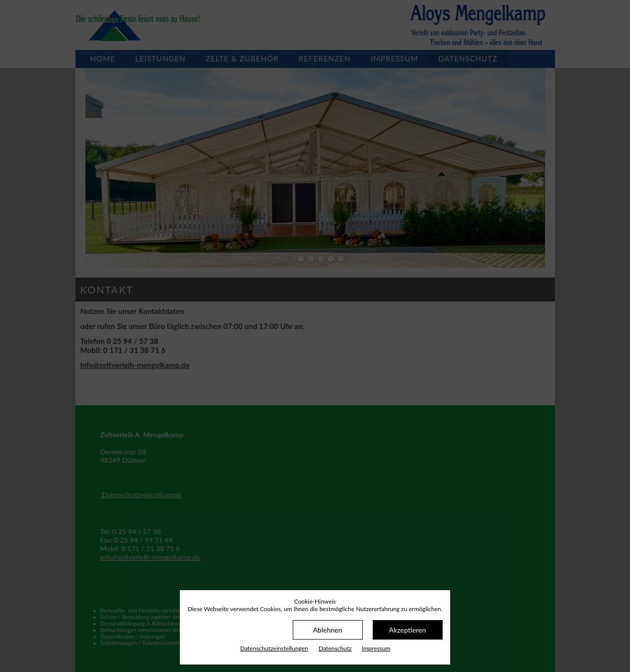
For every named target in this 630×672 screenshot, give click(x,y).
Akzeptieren (408, 630)
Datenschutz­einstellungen (274, 648)
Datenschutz (335, 648)
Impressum (376, 648)
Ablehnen (327, 630)
